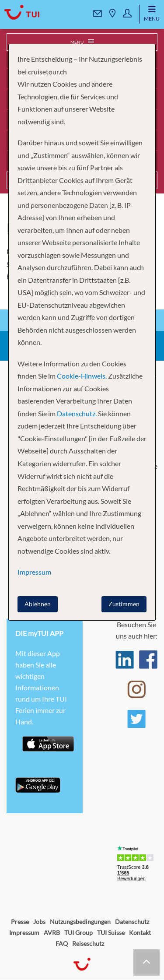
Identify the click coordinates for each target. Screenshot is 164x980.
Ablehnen (38, 604)
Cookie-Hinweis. (81, 376)
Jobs (39, 922)
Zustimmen (124, 604)
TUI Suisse (111, 933)
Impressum (24, 933)
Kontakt (140, 933)
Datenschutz (132, 922)
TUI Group (79, 933)
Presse (20, 922)
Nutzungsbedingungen (80, 922)
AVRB (52, 933)
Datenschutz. (77, 413)
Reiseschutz (88, 943)
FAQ (62, 943)
